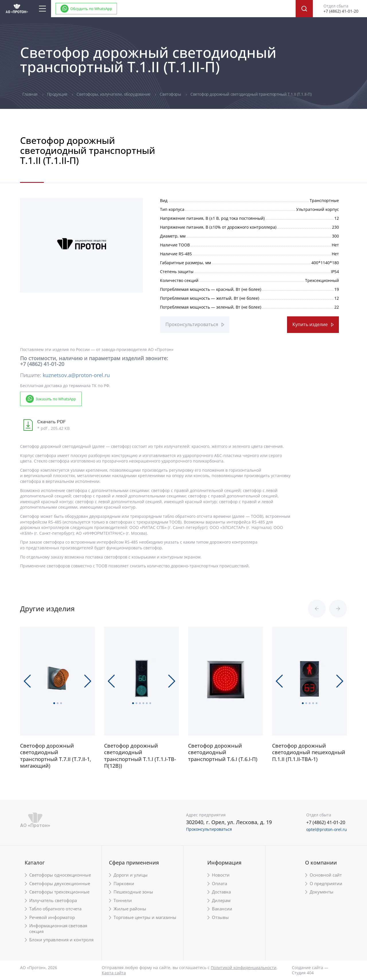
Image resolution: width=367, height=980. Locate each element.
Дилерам (221, 900)
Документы (322, 892)
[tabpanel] (82, 244)
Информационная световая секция (58, 929)
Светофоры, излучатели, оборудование (114, 94)
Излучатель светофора (53, 900)
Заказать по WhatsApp (56, 399)
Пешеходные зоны (133, 892)
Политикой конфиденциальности (244, 968)
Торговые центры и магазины (145, 917)
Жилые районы (130, 909)
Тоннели (123, 900)
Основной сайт (326, 875)
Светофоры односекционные (60, 875)
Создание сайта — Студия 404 (310, 970)
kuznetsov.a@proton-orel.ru (76, 375)
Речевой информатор (52, 917)
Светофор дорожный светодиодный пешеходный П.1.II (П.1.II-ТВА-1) (309, 752)
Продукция (58, 94)
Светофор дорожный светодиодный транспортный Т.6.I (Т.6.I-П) (223, 752)
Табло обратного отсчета (55, 909)
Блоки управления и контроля (61, 940)
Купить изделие (310, 324)
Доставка (221, 892)
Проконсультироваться (192, 324)
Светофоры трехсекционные (59, 892)
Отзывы (220, 917)
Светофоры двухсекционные (60, 884)
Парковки (124, 884)
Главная (31, 94)
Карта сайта (114, 973)
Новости (221, 875)
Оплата (219, 884)
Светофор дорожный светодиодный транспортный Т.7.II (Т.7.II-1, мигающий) (56, 756)
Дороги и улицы (131, 875)
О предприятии (326, 884)
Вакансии (222, 909)
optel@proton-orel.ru (327, 829)
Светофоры (171, 94)
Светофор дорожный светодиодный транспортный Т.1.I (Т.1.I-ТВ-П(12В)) (140, 756)
